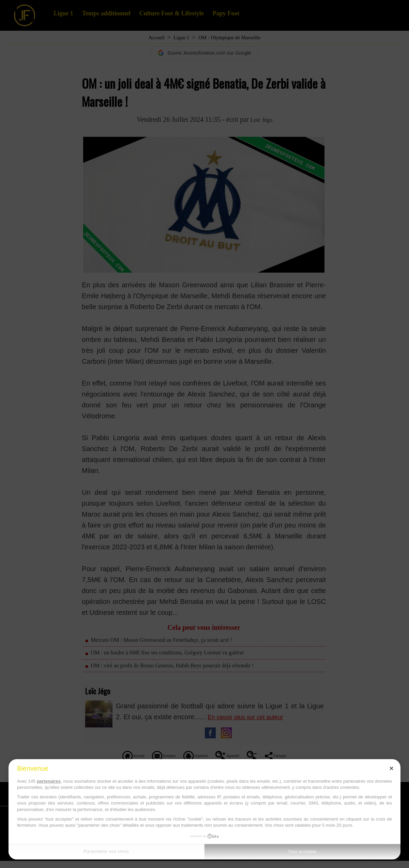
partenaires (49, 781)
